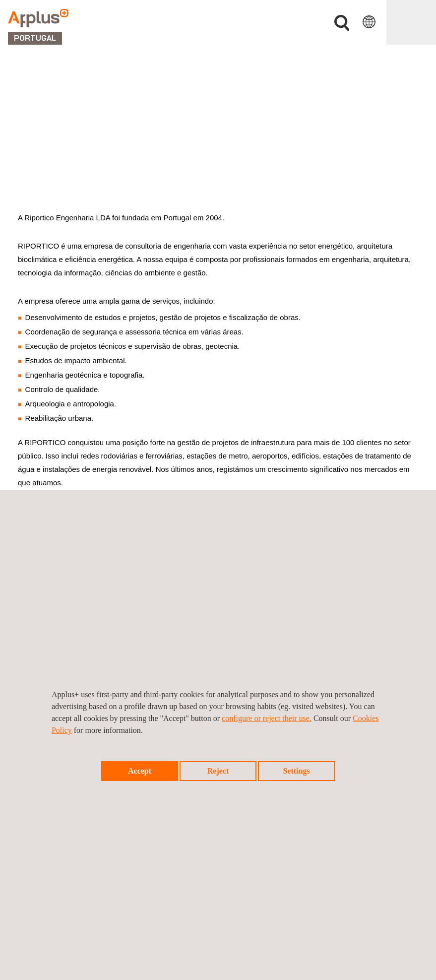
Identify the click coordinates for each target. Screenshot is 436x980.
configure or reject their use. (267, 718)
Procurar (342, 23)
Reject (218, 771)
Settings (296, 771)
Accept (140, 771)
